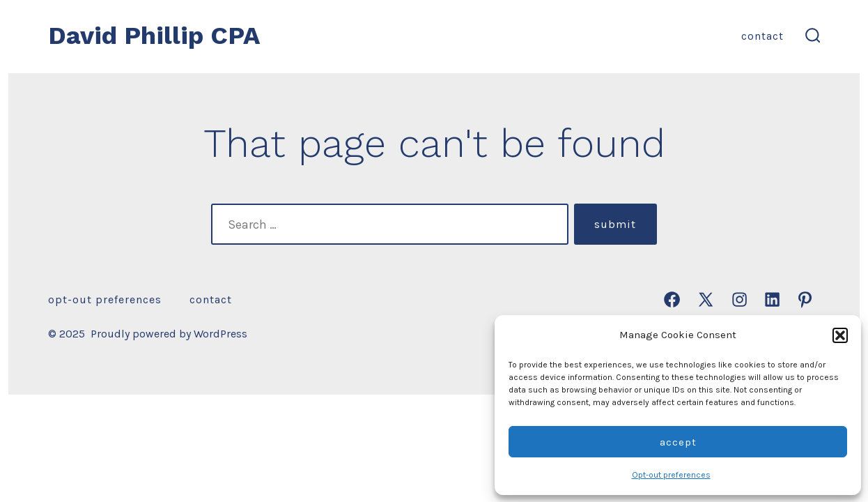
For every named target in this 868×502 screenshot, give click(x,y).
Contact (762, 36)
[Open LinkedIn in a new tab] (772, 299)
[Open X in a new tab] (706, 299)
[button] (840, 335)
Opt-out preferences (671, 475)
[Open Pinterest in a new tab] (805, 299)
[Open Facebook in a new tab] (672, 299)
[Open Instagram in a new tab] (739, 299)
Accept (678, 442)
